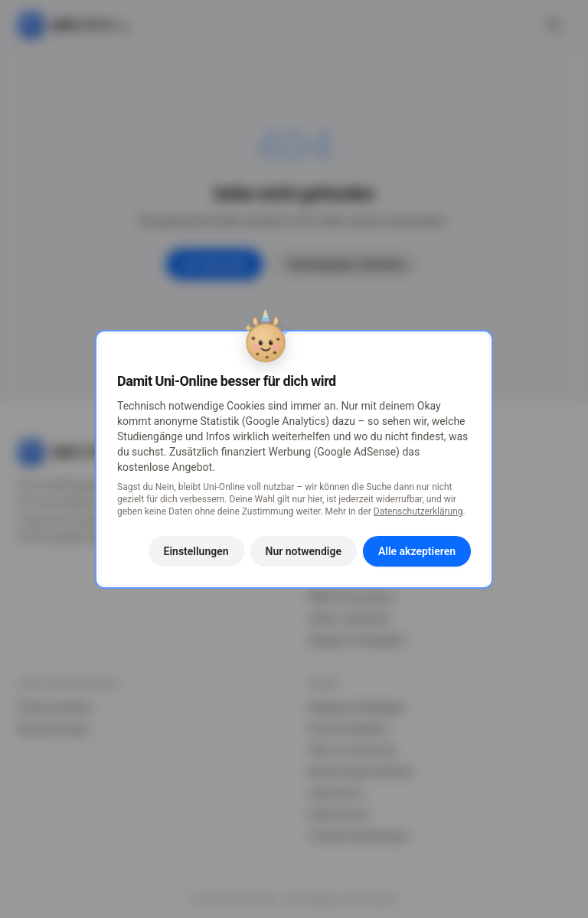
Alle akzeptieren (417, 551)
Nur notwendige (304, 551)
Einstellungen (196, 551)
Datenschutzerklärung (418, 511)
